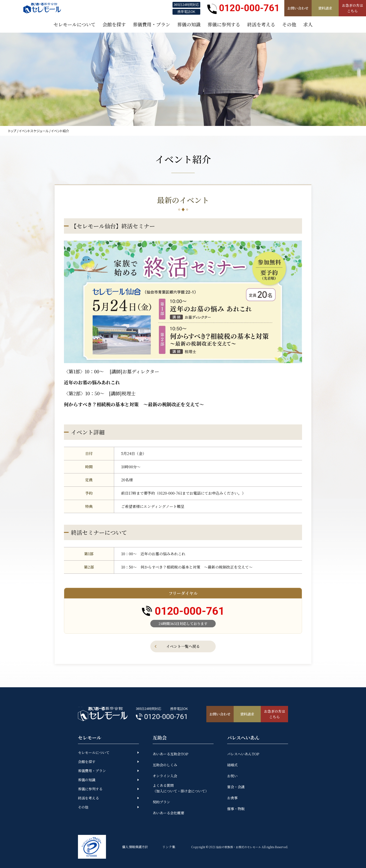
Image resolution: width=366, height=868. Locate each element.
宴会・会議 (236, 787)
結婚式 (232, 765)
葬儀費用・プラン (92, 771)
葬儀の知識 (87, 780)
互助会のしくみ (165, 765)
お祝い (232, 776)
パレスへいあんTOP (243, 754)
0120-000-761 (243, 8)
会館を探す (87, 762)
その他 (83, 807)
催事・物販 (236, 809)
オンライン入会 (165, 776)
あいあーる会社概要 (168, 813)
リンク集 (169, 847)
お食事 (232, 798)
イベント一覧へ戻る (183, 646)
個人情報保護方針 (135, 847)
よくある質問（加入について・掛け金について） (181, 788)
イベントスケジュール (34, 131)
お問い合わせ (298, 8)
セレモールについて (94, 752)
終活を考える (88, 798)
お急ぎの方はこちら (352, 8)
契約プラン (161, 802)
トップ (12, 131)
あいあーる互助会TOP (171, 754)
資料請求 (325, 8)
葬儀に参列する (90, 789)
